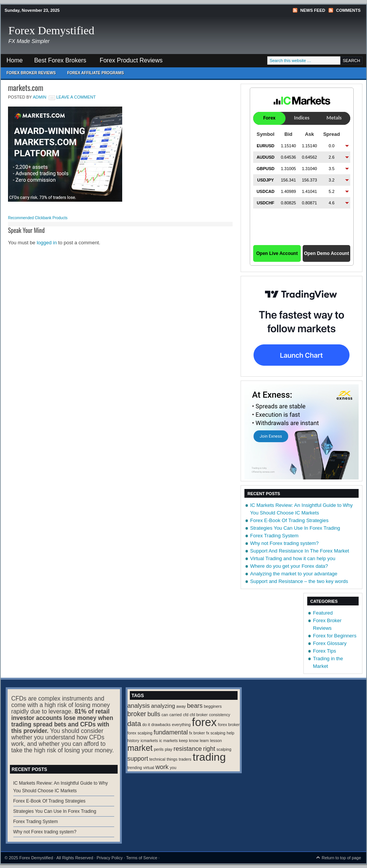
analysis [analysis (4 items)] (139, 706)
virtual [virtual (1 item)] (148, 768)
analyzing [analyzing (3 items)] (163, 706)
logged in (47, 243)
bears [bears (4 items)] (195, 706)
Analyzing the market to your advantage (294, 574)
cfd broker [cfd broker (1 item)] (199, 715)
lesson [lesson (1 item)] (216, 741)
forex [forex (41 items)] (204, 722)
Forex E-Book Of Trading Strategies (289, 520)
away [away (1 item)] (181, 706)
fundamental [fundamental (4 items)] (171, 732)
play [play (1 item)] (169, 749)
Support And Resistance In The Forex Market (300, 551)
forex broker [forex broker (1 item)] (229, 725)
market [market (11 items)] (140, 748)
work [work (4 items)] (162, 767)
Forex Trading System (274, 536)
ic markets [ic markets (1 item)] (168, 741)
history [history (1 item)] (133, 741)
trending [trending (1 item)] (135, 768)
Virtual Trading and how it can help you (293, 558)
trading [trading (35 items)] (209, 757)
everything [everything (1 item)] (181, 725)
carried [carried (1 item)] (176, 715)
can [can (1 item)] (165, 715)
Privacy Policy (110, 858)
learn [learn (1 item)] (204, 741)
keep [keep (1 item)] (183, 741)
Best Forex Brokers (57, 62)
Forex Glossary (330, 643)
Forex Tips (325, 651)
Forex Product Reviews (131, 60)
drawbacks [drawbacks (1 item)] (161, 725)
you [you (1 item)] (173, 768)
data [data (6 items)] (134, 724)
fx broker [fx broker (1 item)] (197, 733)
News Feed (313, 10)
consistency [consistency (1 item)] (220, 715)
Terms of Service (142, 858)
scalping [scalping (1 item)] (224, 749)
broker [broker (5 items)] (137, 714)
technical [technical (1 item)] (157, 759)
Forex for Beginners (335, 636)
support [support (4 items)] (138, 758)
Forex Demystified (51, 30)
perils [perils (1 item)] (159, 749)
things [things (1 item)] (172, 759)
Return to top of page (341, 858)
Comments (348, 10)
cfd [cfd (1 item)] (186, 715)
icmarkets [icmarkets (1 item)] (149, 741)
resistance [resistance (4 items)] (188, 749)
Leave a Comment (76, 97)
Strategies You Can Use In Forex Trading (295, 528)
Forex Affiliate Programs (93, 75)
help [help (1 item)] (230, 733)
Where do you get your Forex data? (289, 566)
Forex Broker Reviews (31, 73)
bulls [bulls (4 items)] (154, 714)
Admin (39, 97)
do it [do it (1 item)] (146, 725)
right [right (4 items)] (209, 749)
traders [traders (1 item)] (185, 759)
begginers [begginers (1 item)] (213, 706)
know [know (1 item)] (194, 741)
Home (15, 60)
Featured (323, 613)
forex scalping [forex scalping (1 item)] (140, 733)
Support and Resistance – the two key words (299, 581)
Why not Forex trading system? (284, 543)
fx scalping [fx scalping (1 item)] (216, 733)
